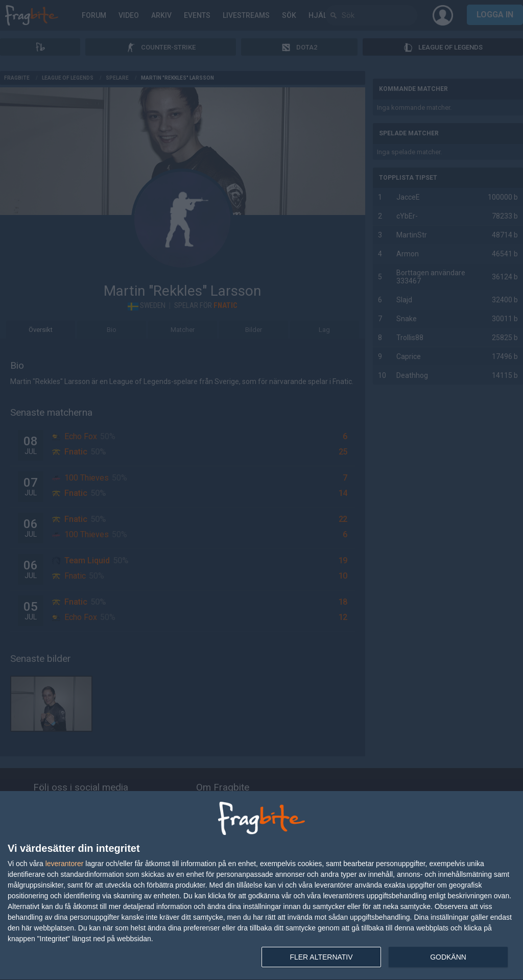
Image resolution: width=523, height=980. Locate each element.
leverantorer (65, 864)
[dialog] (261, 886)
